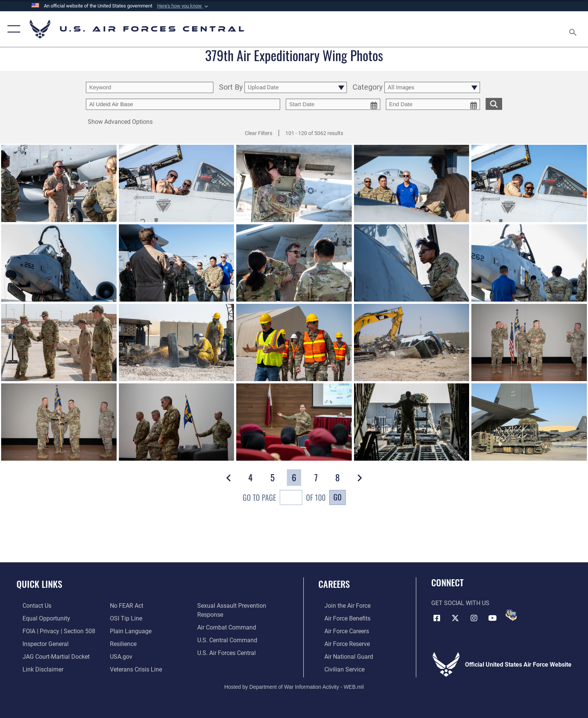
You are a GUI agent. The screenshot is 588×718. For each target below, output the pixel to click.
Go (337, 497)
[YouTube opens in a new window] (493, 617)
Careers (334, 584)
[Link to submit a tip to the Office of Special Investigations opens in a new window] (124, 618)
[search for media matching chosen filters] (494, 104)
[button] (183, 6)
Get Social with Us (460, 603)
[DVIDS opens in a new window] (511, 615)
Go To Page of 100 (284, 498)
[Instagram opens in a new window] (474, 617)
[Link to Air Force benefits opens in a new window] (341, 618)
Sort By (231, 88)
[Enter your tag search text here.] (183, 104)
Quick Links (39, 584)
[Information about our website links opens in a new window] (37, 668)
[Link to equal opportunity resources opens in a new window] (40, 618)
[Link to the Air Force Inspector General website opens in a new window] (40, 644)
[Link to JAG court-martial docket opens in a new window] (50, 656)
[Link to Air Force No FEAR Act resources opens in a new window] (125, 606)
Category (367, 88)
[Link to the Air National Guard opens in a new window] (343, 656)
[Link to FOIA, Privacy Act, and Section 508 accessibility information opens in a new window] (53, 631)
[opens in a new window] (129, 631)
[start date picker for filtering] (333, 104)
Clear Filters (259, 133)
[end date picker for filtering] (433, 104)
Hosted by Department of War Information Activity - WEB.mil (294, 686)
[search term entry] (150, 87)
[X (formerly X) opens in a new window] (455, 617)
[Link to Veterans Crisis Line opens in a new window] (134, 668)
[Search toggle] (574, 29)
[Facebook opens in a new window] (437, 617)
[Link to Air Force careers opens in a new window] (341, 631)
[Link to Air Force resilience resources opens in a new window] (121, 644)
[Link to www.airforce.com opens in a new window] (341, 606)
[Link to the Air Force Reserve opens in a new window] (341, 644)
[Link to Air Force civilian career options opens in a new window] (338, 668)
